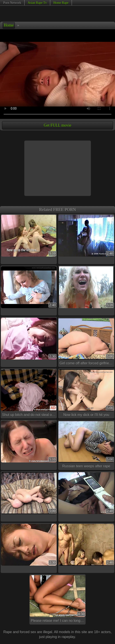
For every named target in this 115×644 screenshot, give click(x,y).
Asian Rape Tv (37, 3)
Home (9, 25)
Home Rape (61, 3)
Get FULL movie (57, 125)
